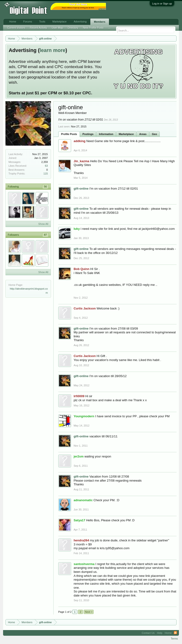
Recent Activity (38, 28)
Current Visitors (16, 28)
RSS (175, 633)
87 (45, 235)
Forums (28, 22)
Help (160, 633)
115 (45, 174)
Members (100, 22)
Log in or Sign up (162, 4)
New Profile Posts (93, 28)
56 (45, 187)
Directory (73, 28)
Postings (88, 134)
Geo (154, 134)
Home (13, 22)
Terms (174, 639)
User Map (57, 28)
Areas (143, 134)
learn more (52, 50)
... (109, 28)
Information (106, 134)
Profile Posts (69, 134)
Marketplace (126, 134)
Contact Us (148, 633)
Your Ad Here (102, 9)
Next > (89, 612)
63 (46, 166)
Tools (42, 22)
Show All (43, 224)
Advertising (80, 22)
